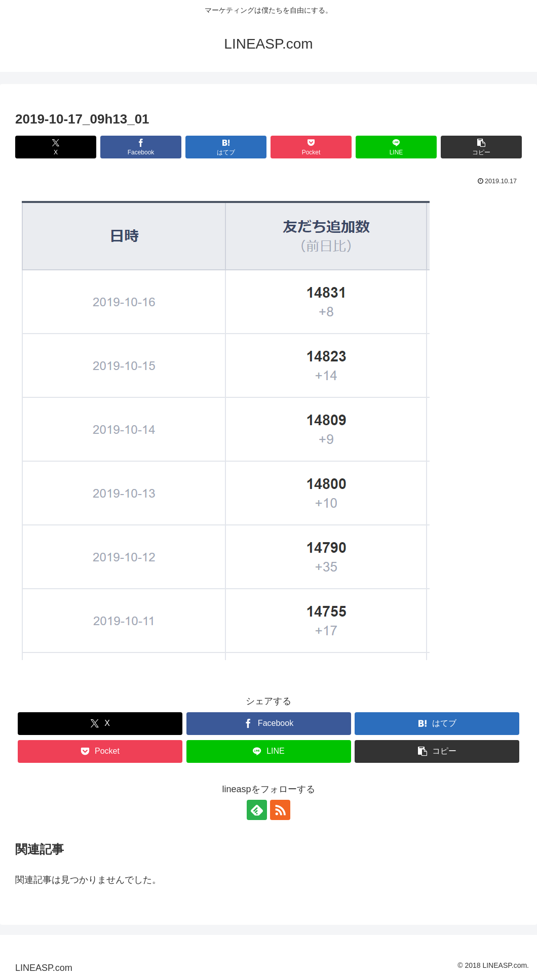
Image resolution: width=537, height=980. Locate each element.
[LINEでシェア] (396, 147)
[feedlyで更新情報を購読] (257, 810)
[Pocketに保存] (311, 147)
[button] (481, 147)
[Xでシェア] (56, 147)
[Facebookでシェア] (141, 147)
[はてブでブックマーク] (226, 147)
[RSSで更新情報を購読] (280, 810)
